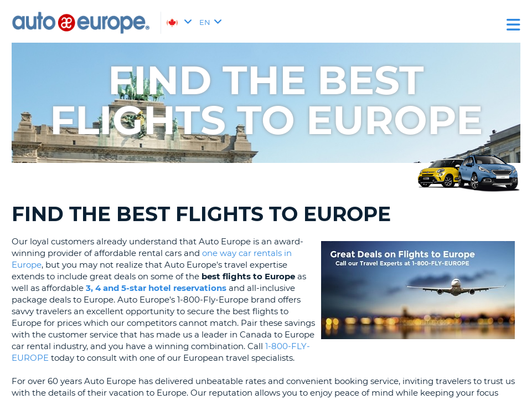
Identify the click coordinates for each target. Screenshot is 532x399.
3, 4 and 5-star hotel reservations (156, 288)
